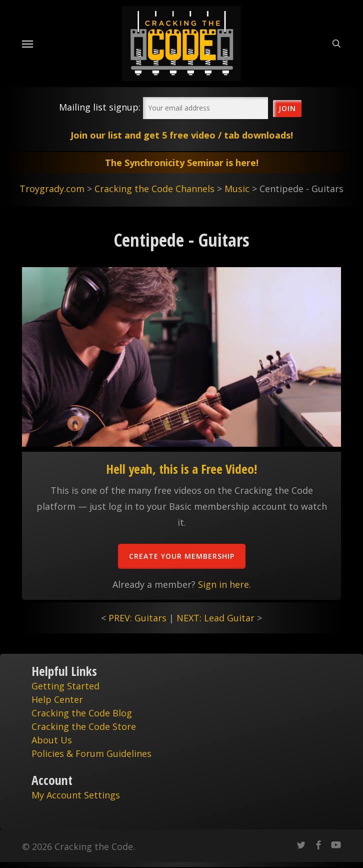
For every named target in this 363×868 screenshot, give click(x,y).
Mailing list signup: (100, 107)
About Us (52, 740)
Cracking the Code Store (84, 726)
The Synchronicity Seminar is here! (182, 163)
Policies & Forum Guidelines (91, 753)
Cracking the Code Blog (82, 713)
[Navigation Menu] (27, 44)
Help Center (57, 699)
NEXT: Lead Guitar (215, 618)
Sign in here (223, 584)
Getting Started (65, 686)
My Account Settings (76, 795)
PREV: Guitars (137, 618)
